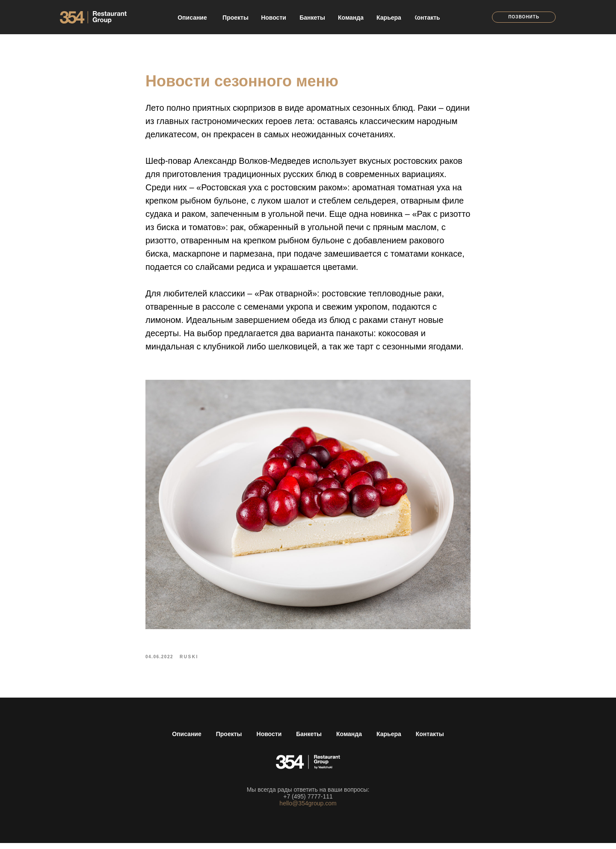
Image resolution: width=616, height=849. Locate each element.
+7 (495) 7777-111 (308, 802)
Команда (349, 740)
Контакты (430, 740)
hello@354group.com (308, 809)
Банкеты (309, 740)
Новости (269, 740)
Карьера (389, 740)
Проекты (229, 740)
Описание (187, 740)
